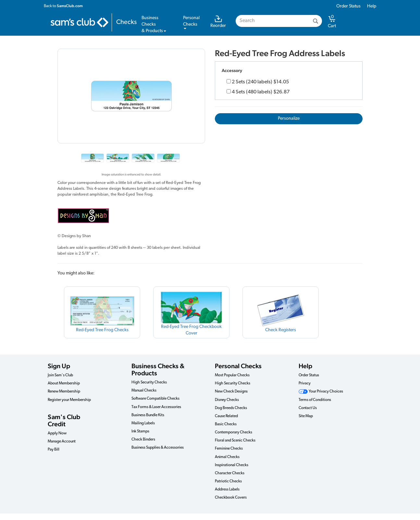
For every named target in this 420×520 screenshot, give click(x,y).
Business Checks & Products (158, 369)
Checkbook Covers (231, 498)
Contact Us (308, 408)
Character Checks (230, 473)
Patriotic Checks (228, 481)
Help (372, 6)
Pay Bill (54, 450)
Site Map (306, 416)
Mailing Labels (143, 423)
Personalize (289, 119)
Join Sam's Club (60, 375)
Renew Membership (64, 392)
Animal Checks (227, 457)
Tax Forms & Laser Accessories (156, 407)
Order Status (348, 6)
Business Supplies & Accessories (158, 448)
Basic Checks (226, 424)
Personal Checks (238, 366)
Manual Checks (144, 391)
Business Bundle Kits (148, 415)
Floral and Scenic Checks (235, 441)
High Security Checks (149, 382)
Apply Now (57, 433)
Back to (63, 6)
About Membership (64, 383)
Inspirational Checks (232, 465)
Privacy (305, 383)
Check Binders (143, 440)
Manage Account (62, 441)
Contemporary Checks (234, 432)
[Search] (315, 21)
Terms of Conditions (315, 400)
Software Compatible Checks (155, 399)
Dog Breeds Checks (231, 408)
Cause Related (226, 416)
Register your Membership (69, 400)
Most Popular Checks (232, 375)
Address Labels (227, 490)
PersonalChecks (191, 22)
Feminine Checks (229, 449)
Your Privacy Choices (321, 392)
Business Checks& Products (154, 24)
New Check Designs (231, 392)
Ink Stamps (140, 431)
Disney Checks (227, 400)
